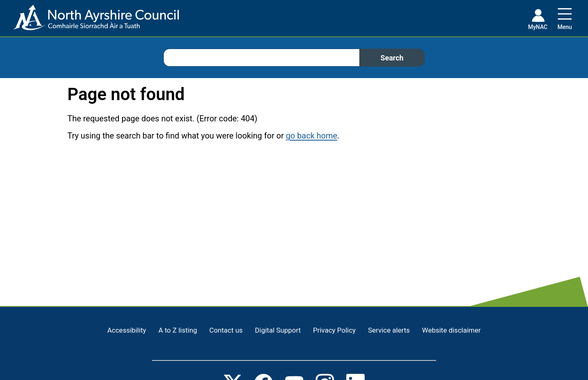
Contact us (226, 330)
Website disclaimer (452, 330)
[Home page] (89, 21)
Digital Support (278, 330)
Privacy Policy (334, 330)
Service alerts (389, 330)
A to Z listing (178, 330)
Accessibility (127, 330)
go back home (312, 136)
